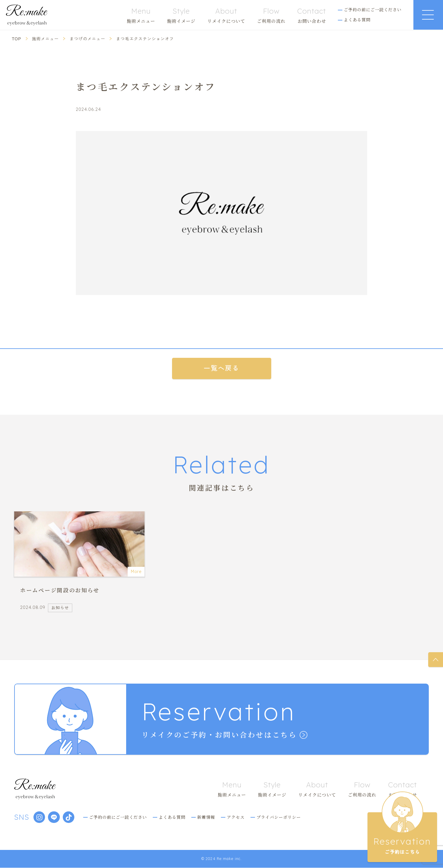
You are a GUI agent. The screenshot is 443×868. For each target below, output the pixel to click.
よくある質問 (357, 20)
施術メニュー (141, 15)
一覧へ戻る (222, 368)
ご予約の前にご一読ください (373, 9)
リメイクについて (226, 15)
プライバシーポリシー (279, 817)
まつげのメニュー (87, 39)
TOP (17, 39)
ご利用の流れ (271, 15)
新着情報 (207, 817)
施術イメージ (181, 15)
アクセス (236, 817)
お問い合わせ (312, 15)
